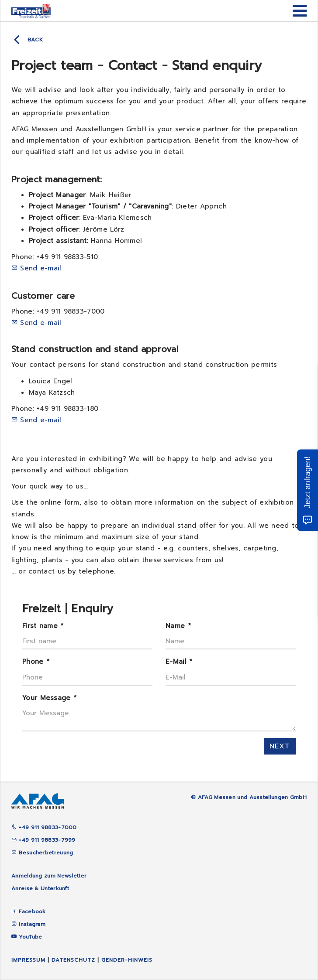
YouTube (30, 937)
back (35, 40)
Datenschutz (73, 960)
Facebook (32, 912)
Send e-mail (41, 268)
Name (178, 626)
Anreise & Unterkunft (40, 888)
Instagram (32, 924)
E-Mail (179, 662)
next (280, 746)
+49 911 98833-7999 (43, 840)
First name (43, 626)
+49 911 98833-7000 (44, 827)
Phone (36, 662)
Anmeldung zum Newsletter (49, 876)
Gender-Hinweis (127, 960)
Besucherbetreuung (42, 853)
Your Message (49, 698)
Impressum (28, 960)
